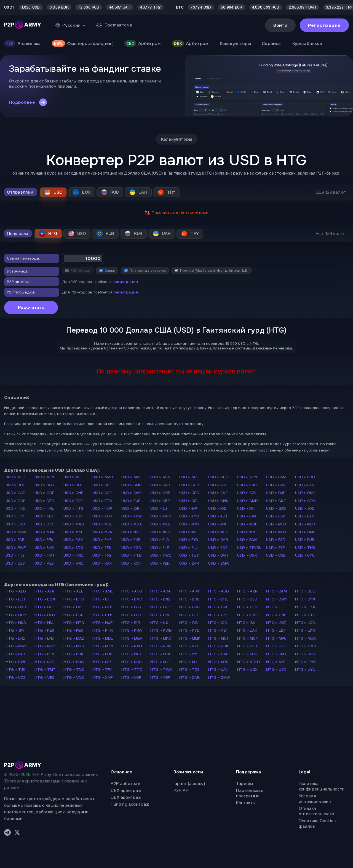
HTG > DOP (16, 615)
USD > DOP (16, 501)
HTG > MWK (17, 646)
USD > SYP (276, 548)
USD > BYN (305, 485)
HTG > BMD (132, 599)
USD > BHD (74, 485)
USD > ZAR (189, 563)
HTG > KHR (103, 630)
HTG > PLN (160, 654)
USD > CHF (73, 493)
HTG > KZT (219, 630)
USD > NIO (188, 532)
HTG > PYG (189, 654)
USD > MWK (16, 532)
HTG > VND (74, 678)
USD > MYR (74, 532)
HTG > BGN (45, 599)
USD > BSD (247, 485)
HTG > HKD (16, 623)
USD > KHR (102, 516)
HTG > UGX (248, 670)
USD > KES (44, 516)
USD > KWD (161, 516)
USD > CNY (131, 493)
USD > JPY (15, 516)
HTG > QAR (219, 654)
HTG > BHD (74, 599)
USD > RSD (276, 540)
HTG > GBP (161, 615)
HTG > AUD (219, 591)
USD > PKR (131, 540)
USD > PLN (160, 540)
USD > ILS (159, 508)
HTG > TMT (45, 670)
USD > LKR (305, 516)
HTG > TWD (161, 670)
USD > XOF (131, 563)
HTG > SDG (74, 662)
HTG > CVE (218, 607)
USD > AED (16, 477)
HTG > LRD (16, 638)
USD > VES (44, 563)
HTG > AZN (248, 591)
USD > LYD (44, 524)
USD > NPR (247, 532)
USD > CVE (218, 493)
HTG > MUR (306, 638)
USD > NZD (276, 532)
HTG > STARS (249, 662)
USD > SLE (160, 548)
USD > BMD (132, 485)
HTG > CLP (102, 607)
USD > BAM (276, 477)
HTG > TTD (132, 670)
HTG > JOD (305, 623)
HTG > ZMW (219, 678)
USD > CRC (189, 493)
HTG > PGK (74, 654)
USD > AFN (44, 477)
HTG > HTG (74, 623)
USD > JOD (305, 508)
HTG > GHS (219, 615)
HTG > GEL (189, 615)
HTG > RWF (16, 662)
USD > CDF (45, 493)
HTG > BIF (102, 599)
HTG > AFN (45, 591)
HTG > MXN (45, 646)
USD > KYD (189, 516)
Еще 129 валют (331, 192)
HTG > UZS (16, 678)
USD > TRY (102, 555)
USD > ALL (73, 477)
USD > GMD (248, 501)
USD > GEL (189, 501)
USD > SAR (44, 548)
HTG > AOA (161, 591)
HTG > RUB (305, 654)
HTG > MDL (103, 638)
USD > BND (160, 485)
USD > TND (74, 555)
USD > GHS (218, 501)
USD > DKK (305, 493)
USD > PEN (44, 540)
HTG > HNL (45, 623)
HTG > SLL (189, 662)
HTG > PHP (102, 654)
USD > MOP (247, 524)
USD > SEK (102, 548)
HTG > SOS (218, 662)
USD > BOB (189, 485)
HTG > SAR (45, 662)
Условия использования (315, 799)
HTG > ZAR (190, 678)
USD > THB (305, 548)
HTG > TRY (102, 670)
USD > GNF (276, 501)
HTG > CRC (190, 607)
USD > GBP (160, 501)
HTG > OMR (306, 646)
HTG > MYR (74, 646)
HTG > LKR (305, 630)
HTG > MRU (276, 638)
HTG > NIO (189, 646)
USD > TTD (132, 555)
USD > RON (247, 540)
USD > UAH (218, 555)
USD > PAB (15, 540)
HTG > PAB (15, 654)
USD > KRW (132, 516)
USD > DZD (45, 501)
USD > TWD (161, 555)
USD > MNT (219, 524)
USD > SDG (73, 548)
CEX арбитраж (126, 790)
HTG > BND (161, 599)
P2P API (181, 790)
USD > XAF (102, 563)
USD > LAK (247, 516)
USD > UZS (15, 563)
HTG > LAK (247, 630)
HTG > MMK (190, 638)
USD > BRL (218, 485)
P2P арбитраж (126, 783)
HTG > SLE (160, 662)
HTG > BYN (305, 599)
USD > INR (188, 508)
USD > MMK (190, 524)
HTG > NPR (247, 646)
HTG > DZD (45, 615)
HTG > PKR (131, 654)
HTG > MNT (219, 638)
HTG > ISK (246, 623)
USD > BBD (305, 477)
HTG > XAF (103, 678)
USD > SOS (218, 548)
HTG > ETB (103, 615)
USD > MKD (161, 524)
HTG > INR (189, 623)
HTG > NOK (219, 646)
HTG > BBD (305, 591)
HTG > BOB (190, 599)
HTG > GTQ (305, 615)
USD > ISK (246, 508)
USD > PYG (189, 540)
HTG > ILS (159, 623)
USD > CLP (102, 493)
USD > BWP (276, 485)
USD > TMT (45, 555)
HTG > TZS (189, 670)
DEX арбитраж (126, 797)
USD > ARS (189, 477)
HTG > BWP (277, 599)
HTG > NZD (276, 646)
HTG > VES (45, 678)
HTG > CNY (132, 607)
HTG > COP (161, 607)
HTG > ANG (132, 591)
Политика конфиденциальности (322, 786)
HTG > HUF (103, 623)
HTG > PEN (44, 654)
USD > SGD (131, 548)
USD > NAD (132, 532)
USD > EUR (131, 501)
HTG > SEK (102, 662)
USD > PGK (73, 540)
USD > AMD (103, 477)
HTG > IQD (218, 623)
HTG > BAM (277, 591)
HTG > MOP (248, 638)
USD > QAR (218, 540)
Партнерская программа (250, 793)
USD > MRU (276, 524)
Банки (107, 270)
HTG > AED (16, 591)
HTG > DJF (276, 607)
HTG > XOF (131, 678)
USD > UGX (247, 555)
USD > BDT (16, 485)
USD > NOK (218, 532)
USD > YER (160, 563)
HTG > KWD (161, 630)
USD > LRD (15, 524)
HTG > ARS (189, 591)
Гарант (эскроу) (189, 783)
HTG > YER (160, 678)
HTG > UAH (219, 670)
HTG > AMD (103, 591)
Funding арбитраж (130, 804)
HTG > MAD (74, 638)
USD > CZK (247, 493)
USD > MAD (74, 524)
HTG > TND (74, 670)
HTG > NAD (132, 646)
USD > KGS (73, 516)
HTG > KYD (190, 630)
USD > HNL (44, 508)
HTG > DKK (305, 607)
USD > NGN (160, 532)
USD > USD (276, 555)
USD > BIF (101, 485)
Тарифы (245, 783)
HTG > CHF (74, 607)
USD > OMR (305, 532)
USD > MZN (103, 532)
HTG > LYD (44, 638)
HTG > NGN (161, 646)
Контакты (246, 803)
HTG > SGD (132, 662)
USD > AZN (247, 477)
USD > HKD (16, 508)
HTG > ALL (73, 591)
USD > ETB (102, 501)
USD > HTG (74, 508)
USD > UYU (305, 555)
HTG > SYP (276, 662)
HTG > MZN (103, 646)
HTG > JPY (15, 630)
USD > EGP (73, 501)
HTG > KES (44, 630)
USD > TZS (189, 555)
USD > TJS (15, 555)
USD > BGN (45, 485)
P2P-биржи (78, 270)
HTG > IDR (131, 623)
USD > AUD (218, 477)
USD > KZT (218, 516)
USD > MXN (45, 532)
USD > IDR (131, 508)
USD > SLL (189, 548)
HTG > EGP (73, 615)
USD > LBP (276, 516)
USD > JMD (276, 508)
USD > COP (160, 493)
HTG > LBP (276, 630)
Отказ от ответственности (317, 811)
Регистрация (324, 25)
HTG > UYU (305, 670)
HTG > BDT (16, 599)
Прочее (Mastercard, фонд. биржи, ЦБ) (212, 270)
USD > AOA (160, 477)
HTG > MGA (132, 638)
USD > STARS (249, 548)
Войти (280, 25)
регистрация (126, 282)
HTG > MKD (161, 638)
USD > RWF (16, 548)
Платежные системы (145, 270)
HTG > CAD (16, 607)
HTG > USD (276, 670)
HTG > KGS (73, 630)
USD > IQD (218, 508)
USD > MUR (305, 524)
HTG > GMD (248, 615)
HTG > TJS (15, 670)
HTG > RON (247, 654)
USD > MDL (103, 524)
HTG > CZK (247, 607)
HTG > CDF (45, 607)
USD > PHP (102, 540)
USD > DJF (276, 493)
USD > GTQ (305, 501)
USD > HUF (102, 508)
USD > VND (74, 563)
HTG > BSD (247, 599)
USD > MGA (132, 524)
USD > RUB (305, 540)
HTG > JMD (276, 623)
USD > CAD (16, 493)
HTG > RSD (276, 654)
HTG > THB (306, 662)
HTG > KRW (132, 630)
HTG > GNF (276, 615)
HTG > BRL (218, 599)
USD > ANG (132, 477)
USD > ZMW (219, 563)
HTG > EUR (131, 615)
